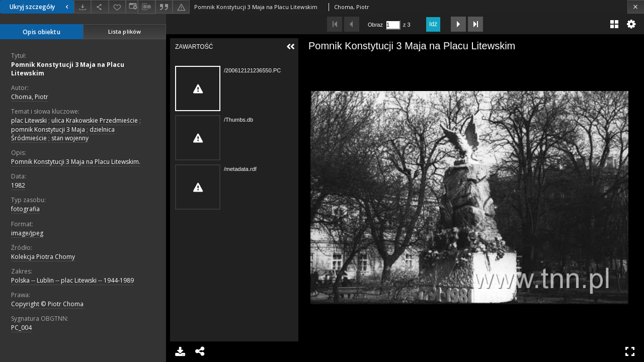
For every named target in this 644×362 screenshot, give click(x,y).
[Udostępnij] (100, 7)
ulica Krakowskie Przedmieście (95, 120)
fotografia (25, 209)
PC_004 (21, 328)
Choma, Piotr (30, 97)
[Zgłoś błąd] (181, 7)
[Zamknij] (636, 7)
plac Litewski (29, 120)
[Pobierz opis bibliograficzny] (146, 7)
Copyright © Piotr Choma (47, 304)
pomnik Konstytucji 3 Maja (48, 129)
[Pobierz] (83, 7)
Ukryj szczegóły (40, 7)
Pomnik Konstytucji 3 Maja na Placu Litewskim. (76, 162)
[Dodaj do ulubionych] (117, 7)
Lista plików (125, 31)
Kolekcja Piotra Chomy (43, 257)
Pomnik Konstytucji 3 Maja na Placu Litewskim (68, 69)
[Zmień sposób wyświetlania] (132, 7)
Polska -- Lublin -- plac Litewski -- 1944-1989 (72, 280)
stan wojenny (70, 138)
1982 (18, 185)
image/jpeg (27, 233)
